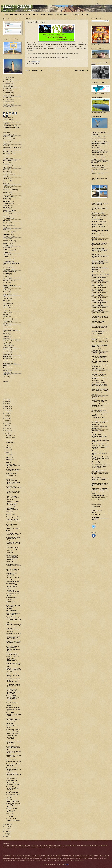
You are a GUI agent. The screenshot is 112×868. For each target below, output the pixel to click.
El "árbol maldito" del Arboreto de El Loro (98, 218)
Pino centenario (96, 477)
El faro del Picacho (97, 234)
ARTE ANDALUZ (97, 506)
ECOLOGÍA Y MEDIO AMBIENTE (9, 211)
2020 (7, 416)
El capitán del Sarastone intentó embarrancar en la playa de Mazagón (99, 223)
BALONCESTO (8, 174)
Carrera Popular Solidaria (14, 517)
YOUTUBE (95, 519)
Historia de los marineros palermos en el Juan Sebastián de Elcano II (99, 284)
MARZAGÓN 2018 (9, 95)
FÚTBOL (6, 239)
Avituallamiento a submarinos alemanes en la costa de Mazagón (100, 203)
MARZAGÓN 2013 (9, 107)
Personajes (6, 305)
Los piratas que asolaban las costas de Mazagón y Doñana (100, 390)
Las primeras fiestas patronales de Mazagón (98, 381)
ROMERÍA (6, 336)
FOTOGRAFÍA (8, 236)
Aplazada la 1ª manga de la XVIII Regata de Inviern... (13, 607)
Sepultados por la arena (98, 498)
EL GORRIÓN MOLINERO (99, 153)
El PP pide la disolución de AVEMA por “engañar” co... (13, 538)
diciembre (9, 435)
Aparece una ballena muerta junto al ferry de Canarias (13, 769)
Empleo (5, 221)
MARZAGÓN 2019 (9, 93)
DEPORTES (76, 15)
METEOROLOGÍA (8, 272)
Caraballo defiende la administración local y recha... (13, 566)
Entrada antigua (82, 70)
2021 (6, 414)
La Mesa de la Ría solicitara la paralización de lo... (12, 508)
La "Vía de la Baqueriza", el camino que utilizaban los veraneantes (99, 328)
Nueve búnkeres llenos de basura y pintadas (99, 467)
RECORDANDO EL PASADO (12, 330)
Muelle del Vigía (96, 462)
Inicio (6, 15)
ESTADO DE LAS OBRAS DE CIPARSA (13, 752)
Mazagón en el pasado (98, 431)
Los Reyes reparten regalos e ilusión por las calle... (14, 774)
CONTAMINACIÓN (9, 190)
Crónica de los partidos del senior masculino (13, 580)
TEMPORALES (8, 363)
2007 (7, 836)
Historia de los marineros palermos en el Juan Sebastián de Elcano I (99, 279)
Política (5, 315)
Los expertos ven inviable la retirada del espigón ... (14, 643)
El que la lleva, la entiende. (11, 476)
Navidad (6, 283)
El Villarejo (95, 270)
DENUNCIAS (7, 203)
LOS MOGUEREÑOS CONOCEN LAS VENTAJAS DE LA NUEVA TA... (12, 557)
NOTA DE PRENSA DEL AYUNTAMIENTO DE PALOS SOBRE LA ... (13, 637)
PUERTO (6, 326)
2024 (7, 406)
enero (8, 462)
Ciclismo (6, 181)
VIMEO (94, 513)
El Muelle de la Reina (98, 248)
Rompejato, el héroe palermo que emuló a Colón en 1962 (100, 489)
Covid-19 (6, 192)
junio (8, 450)
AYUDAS (6, 172)
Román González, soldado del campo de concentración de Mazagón (100, 485)
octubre (9, 440)
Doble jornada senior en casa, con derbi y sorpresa (13, 549)
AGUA (5, 143)
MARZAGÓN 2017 (9, 97)
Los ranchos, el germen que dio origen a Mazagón (99, 401)
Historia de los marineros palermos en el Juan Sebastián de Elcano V (99, 299)
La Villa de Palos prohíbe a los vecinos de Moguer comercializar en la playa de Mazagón (100, 376)
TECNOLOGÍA (8, 359)
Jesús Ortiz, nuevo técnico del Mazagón (13, 756)
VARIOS (6, 375)
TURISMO (6, 370)
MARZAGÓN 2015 (9, 102)
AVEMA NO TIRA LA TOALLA (12, 598)
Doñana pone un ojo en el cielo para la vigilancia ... (13, 521)
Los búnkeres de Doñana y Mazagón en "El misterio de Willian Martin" (99, 386)
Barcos (5, 176)
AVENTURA (7, 165)
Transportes (7, 368)
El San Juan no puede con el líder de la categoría (13, 730)
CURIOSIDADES (8, 197)
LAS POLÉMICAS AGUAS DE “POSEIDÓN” (11, 737)
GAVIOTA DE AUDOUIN (99, 157)
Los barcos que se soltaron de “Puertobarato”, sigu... (13, 590)
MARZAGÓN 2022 (9, 86)
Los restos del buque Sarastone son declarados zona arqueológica (99, 410)
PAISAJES (6, 299)
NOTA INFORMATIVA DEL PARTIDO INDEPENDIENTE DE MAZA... (13, 648)
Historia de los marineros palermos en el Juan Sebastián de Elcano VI (99, 304)
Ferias (5, 227)
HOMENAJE (7, 248)
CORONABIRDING (97, 146)
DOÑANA (50, 15)
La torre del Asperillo (98, 368)
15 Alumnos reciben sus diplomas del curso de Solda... (13, 686)
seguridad (6, 343)
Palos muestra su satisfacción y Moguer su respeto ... (13, 630)
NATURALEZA (8, 281)
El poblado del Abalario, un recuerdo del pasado (100, 261)
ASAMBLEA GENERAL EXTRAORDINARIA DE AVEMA (14, 670)
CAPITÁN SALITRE (12, 792)
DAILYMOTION (96, 515)
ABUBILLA (95, 134)
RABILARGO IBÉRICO (98, 165)
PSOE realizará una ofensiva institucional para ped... (13, 704)
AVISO (5, 170)
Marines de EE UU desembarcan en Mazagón (99, 425)
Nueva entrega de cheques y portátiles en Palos (14, 470)
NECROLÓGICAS (8, 285)
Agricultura (7, 141)
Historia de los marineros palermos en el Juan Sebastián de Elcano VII (99, 309)
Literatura (6, 267)
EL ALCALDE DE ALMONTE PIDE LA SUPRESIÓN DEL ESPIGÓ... (13, 698)
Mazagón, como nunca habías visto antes (12, 570)
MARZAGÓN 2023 (9, 84)
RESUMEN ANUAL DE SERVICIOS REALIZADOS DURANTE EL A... (13, 659)
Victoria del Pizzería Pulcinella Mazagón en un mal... (13, 714)
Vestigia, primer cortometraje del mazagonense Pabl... (13, 585)
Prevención (6, 319)
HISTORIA (59, 15)
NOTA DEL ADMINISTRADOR (12, 800)
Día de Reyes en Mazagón (13, 784)
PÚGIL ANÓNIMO (11, 611)
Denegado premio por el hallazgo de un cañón (98, 213)
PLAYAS (6, 312)
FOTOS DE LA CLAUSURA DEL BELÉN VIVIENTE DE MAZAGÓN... (13, 482)
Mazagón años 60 (97, 428)
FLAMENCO (7, 234)
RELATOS (6, 334)
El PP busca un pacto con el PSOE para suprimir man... (13, 805)
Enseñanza (6, 223)
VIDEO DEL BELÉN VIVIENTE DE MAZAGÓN (12, 810)
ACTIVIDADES (8, 137)
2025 (6, 404)
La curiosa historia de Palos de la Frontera (100, 342)
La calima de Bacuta (97, 334)
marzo (8, 457)
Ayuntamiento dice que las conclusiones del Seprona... (13, 493)
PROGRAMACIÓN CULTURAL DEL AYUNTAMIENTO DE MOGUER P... (13, 691)
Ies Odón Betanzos (8, 250)
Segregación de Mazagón (13, 617)
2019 (6, 418)
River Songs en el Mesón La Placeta (13, 765)
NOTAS (5, 287)
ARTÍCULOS (7, 158)
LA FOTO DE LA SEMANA (11, 264)
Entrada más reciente (34, 70)
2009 (7, 831)
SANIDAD (6, 338)
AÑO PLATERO (8, 154)
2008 (7, 834)
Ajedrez (5, 146)
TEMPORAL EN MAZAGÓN (11, 602)
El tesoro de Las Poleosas (99, 267)
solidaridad (6, 352)
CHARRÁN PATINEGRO (99, 139)
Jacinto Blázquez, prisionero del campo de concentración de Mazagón (100, 318)
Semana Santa (7, 345)
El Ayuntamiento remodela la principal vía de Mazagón (13, 719)
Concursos (6, 188)
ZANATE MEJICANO (98, 173)
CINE (5, 183)
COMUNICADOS (8, 185)
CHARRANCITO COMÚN (99, 141)
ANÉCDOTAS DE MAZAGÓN (12, 148)
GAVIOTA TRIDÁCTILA (99, 159)
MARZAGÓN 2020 (9, 91)
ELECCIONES (7, 218)
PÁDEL (5, 296)
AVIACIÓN (6, 167)
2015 (6, 428)
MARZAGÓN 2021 (9, 89)
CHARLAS (6, 179)
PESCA (5, 308)
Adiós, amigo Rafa (11, 778)
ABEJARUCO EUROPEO (99, 132)
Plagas (5, 310)
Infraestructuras (8, 259)
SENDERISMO (7, 347)
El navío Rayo (96, 254)
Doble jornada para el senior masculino (12, 654)
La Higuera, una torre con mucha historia (99, 353)
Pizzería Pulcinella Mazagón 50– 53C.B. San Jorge (12, 498)
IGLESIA (6, 252)
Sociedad (6, 350)
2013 (6, 433)
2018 (6, 421)
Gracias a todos (10, 514)
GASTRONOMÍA (8, 241)
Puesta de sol (7, 328)
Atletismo (6, 163)
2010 (6, 829)
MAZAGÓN (27, 15)
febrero (8, 460)
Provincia (6, 324)
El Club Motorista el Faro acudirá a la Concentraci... (13, 742)
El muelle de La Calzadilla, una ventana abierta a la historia (99, 245)
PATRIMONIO (7, 303)
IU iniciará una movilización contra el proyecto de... (13, 466)
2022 (6, 411)
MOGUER (35, 15)
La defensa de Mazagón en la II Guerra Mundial (100, 350)
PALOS (43, 15)
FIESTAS (6, 230)
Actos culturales (8, 139)
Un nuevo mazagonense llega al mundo (13, 614)
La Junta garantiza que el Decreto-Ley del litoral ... (13, 544)
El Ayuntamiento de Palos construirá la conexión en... (14, 621)
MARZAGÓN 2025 (9, 79)
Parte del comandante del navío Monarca (99, 471)
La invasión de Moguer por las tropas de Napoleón (99, 357)
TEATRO (6, 357)
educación (6, 216)
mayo (8, 452)
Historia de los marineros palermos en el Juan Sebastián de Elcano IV (99, 294)
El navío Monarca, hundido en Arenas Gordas (99, 251)
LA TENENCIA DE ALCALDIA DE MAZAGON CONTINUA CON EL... (13, 575)
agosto (8, 445)
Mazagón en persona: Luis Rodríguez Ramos (99, 437)
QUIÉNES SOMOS (16, 15)
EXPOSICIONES (8, 225)
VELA (5, 377)
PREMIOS (6, 317)
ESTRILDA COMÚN (97, 155)
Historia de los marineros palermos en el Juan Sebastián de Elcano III (99, 289)
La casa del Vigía (96, 336)
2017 (6, 423)
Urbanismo (6, 372)
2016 (6, 426)
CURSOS (6, 199)
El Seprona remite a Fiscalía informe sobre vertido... (13, 487)
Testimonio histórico (98, 500)
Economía (6, 214)
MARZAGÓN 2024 (9, 82)
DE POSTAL (7, 201)
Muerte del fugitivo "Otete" (99, 464)
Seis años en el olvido (98, 495)
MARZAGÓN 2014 (9, 104)
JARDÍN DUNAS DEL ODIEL (11, 128)
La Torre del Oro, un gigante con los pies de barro (100, 371)
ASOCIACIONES (8, 160)
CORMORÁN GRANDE (98, 144)
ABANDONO (7, 134)
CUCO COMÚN (96, 148)
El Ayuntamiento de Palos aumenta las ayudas (14, 534)
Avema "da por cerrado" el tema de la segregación (14, 625)
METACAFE (95, 517)
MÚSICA (6, 278)
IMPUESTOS (7, 254)
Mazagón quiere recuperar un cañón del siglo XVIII (100, 444)
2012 (6, 824)
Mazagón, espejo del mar (99, 451)
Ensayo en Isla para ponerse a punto (12, 781)
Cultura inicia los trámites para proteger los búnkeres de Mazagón (100, 208)
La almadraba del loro (98, 331)
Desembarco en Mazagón (99, 216)
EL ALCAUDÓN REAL (98, 150)
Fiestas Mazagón (8, 232)
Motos (5, 276)
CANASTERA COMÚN (98, 137)
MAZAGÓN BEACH (17, 6)
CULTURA (67, 15)
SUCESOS (85, 15)
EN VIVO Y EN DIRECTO (13, 528)
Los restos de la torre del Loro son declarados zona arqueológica (100, 405)
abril (8, 455)
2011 (6, 827)
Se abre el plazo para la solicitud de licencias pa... (13, 748)
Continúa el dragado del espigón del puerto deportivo (13, 788)
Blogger (67, 864)
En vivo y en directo (12, 759)
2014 (6, 431)
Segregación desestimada (13, 634)
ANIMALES (7, 152)
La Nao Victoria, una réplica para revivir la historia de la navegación (100, 361)
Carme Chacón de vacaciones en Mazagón (14, 820)
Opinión (6, 292)
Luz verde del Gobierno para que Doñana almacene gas (13, 503)
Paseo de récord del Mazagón (12, 525)
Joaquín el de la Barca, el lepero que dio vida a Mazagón (99, 323)
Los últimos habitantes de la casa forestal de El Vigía (100, 422)
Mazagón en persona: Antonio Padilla (98, 434)
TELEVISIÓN (7, 361)
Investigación (7, 261)
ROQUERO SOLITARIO (98, 167)
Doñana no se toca (11, 473)
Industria (6, 257)
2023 (6, 409)
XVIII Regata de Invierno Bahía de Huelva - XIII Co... (13, 709)
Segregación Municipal (10, 341)
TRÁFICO (6, 366)
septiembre (10, 443)
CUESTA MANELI (9, 120)
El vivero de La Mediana (99, 272)
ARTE (5, 156)
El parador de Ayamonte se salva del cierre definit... (13, 796)
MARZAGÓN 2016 (9, 100)
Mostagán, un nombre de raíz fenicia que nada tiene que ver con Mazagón (100, 458)
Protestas (6, 321)
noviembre (10, 438)
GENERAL (6, 243)
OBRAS (5, 290)
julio (8, 447)
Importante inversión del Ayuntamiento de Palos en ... (14, 665)
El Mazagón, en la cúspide (13, 762)
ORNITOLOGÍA (8, 294)
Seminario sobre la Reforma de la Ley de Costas (13, 675)
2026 (6, 401)
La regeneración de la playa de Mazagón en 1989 (100, 365)
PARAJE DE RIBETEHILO (11, 126)
